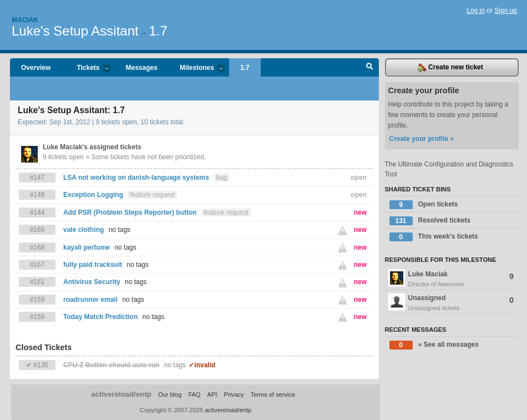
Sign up (506, 11)
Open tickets (424, 205)
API (212, 394)
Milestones (197, 69)
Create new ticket (450, 68)
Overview (36, 68)
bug (221, 178)
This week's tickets (434, 237)
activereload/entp (121, 394)
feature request (152, 195)
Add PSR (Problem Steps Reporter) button (130, 212)
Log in (476, 11)
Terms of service (273, 394)
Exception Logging (93, 195)
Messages (142, 68)
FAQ (194, 394)
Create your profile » (422, 139)
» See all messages (434, 345)
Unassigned (452, 303)
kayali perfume (87, 247)
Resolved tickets (430, 221)
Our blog (170, 394)
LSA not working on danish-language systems (136, 178)
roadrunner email (90, 300)
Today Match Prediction (100, 317)
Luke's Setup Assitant (75, 31)
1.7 (158, 31)
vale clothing (83, 230)
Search (370, 68)
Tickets (88, 69)
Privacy (234, 394)
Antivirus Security (92, 282)
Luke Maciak (452, 279)
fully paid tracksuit (93, 265)
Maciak (25, 20)
